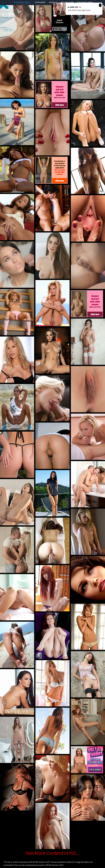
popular (53, 2)
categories (40, 2)
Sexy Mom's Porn (85, 2)
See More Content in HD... (53, 853)
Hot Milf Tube (67, 2)
